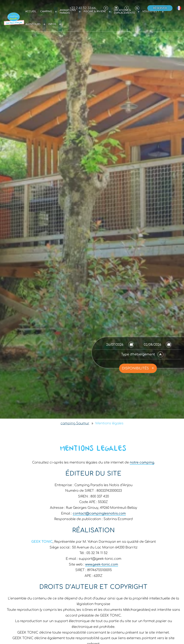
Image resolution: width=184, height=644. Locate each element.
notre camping (142, 462)
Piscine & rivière (93, 15)
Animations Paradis (71, 15)
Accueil (40, 15)
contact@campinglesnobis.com (99, 513)
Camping (53, 15)
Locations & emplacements (117, 15)
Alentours (158, 15)
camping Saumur (75, 423)
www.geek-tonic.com (102, 564)
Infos (174, 15)
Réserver (160, 8)
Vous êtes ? (139, 15)
